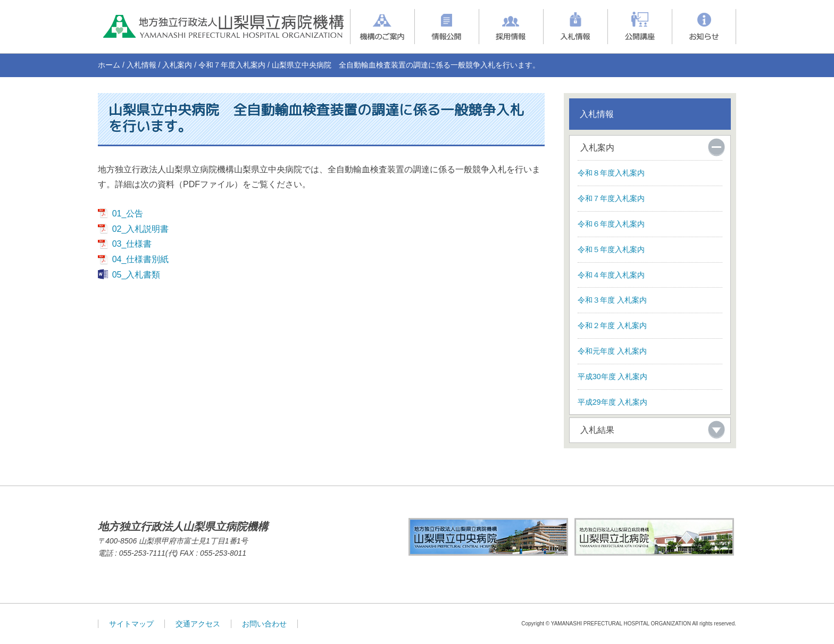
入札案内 (177, 65)
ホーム (109, 65)
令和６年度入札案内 (611, 224)
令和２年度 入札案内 (612, 325)
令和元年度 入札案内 (612, 351)
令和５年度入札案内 (611, 249)
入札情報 (141, 65)
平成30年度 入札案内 (612, 377)
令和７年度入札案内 (232, 65)
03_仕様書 (132, 244)
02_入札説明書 (141, 229)
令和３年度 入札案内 (612, 300)
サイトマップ (131, 624)
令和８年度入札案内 (611, 173)
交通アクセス (198, 624)
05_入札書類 (136, 275)
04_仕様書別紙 (141, 259)
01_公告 (128, 214)
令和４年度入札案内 (611, 275)
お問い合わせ (264, 624)
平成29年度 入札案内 (612, 402)
